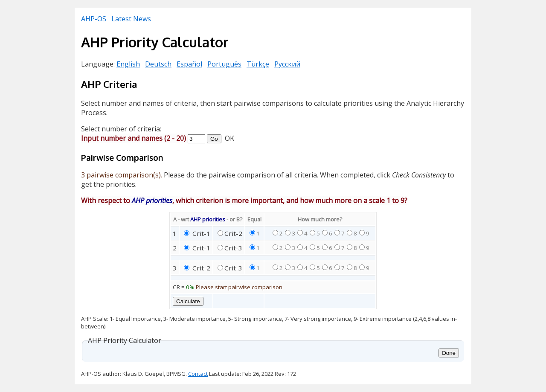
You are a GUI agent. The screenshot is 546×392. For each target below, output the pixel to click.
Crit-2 (233, 233)
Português (224, 64)
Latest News (131, 19)
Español (189, 64)
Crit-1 (200, 233)
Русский (287, 64)
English (128, 64)
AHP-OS (94, 19)
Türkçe (258, 64)
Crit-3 (233, 248)
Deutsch (158, 64)
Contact (198, 374)
